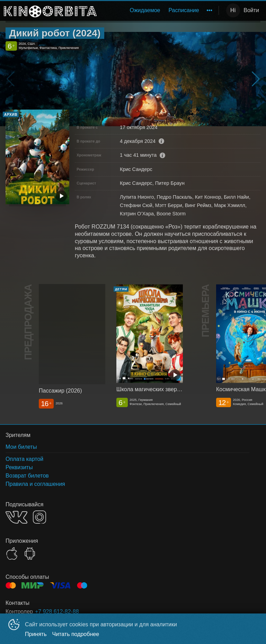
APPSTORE (12, 553)
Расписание (184, 10)
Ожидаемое (145, 10)
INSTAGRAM (39, 517)
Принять (36, 634)
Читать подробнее (76, 634)
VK (16, 517)
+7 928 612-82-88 (57, 612)
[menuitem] (145, 10)
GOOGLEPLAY (30, 553)
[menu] (159, 10)
